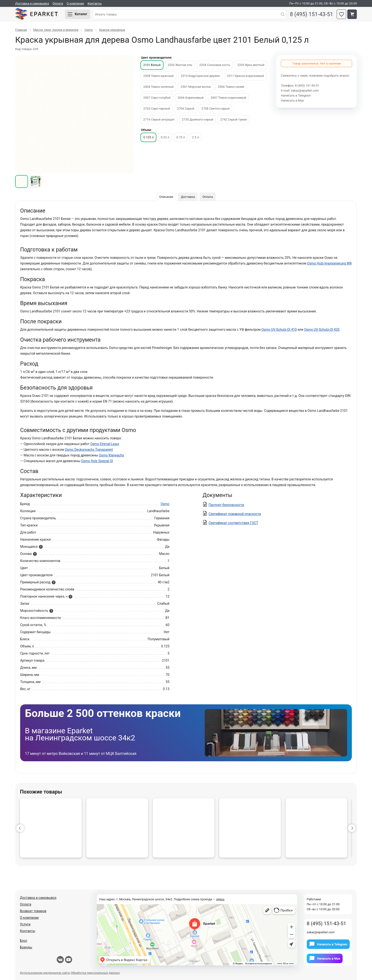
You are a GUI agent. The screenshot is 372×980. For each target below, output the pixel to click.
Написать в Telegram (296, 95)
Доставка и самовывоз (32, 3)
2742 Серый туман (234, 119)
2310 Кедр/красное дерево (200, 76)
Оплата (58, 3)
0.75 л (181, 137)
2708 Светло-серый (215, 109)
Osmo (165, 504)
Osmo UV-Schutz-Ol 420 (322, 330)
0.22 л (165, 137)
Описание (166, 197)
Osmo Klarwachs (112, 455)
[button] (20, 828)
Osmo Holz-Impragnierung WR (330, 263)
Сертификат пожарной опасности (235, 514)
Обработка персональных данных (95, 973)
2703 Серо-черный (157, 109)
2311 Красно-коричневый (246, 76)
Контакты (95, 3)
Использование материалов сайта (45, 973)
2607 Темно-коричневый (228, 98)
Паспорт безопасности (226, 505)
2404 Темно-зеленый (158, 87)
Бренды (26, 947)
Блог (24, 941)
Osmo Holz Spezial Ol (97, 461)
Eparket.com (37, 14)
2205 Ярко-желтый (251, 65)
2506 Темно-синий (231, 87)
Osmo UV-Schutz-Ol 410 (279, 330)
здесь (220, 899)
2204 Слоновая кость (215, 65)
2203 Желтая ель (180, 65)
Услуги (25, 924)
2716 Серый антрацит (159, 119)
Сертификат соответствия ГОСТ (233, 523)
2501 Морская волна (196, 87)
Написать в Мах (292, 100)
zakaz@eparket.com (305, 91)
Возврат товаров (33, 911)
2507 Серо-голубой (157, 98)
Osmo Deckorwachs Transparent (89, 450)
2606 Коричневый (191, 98)
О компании (75, 3)
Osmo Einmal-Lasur (105, 444)
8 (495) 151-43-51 (312, 14)
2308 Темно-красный (158, 76)
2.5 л (196, 137)
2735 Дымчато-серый (198, 119)
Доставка (188, 197)
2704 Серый (186, 109)
